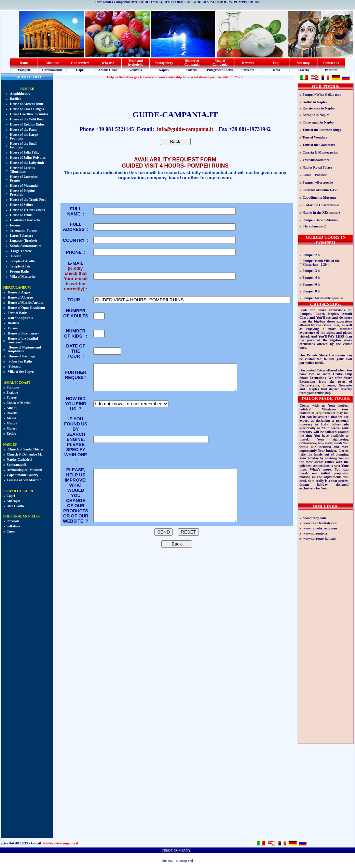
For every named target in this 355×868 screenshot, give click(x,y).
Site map (303, 63)
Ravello (12, 413)
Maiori (11, 428)
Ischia (276, 70)
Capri (80, 70)
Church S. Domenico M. (24, 454)
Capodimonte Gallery (23, 475)
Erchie (11, 433)
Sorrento (248, 70)
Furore (12, 398)
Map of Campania (220, 63)
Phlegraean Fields (220, 70)
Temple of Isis (20, 266)
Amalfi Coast (108, 70)
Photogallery (164, 63)
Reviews (248, 63)
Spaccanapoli (17, 465)
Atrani (11, 418)
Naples (164, 70)
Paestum (331, 70)
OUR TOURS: (326, 86)
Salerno (192, 70)
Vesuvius (135, 70)
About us (52, 63)
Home (24, 63)
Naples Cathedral (20, 459)
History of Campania (192, 63)
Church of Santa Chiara (25, 449)
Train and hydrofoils (135, 63)
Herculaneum (52, 70)
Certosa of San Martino (24, 480)
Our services (80, 63)
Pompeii (24, 70)
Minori (12, 423)
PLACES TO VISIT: (27, 77)
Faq (276, 63)
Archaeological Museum (24, 470)
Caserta (303, 70)
